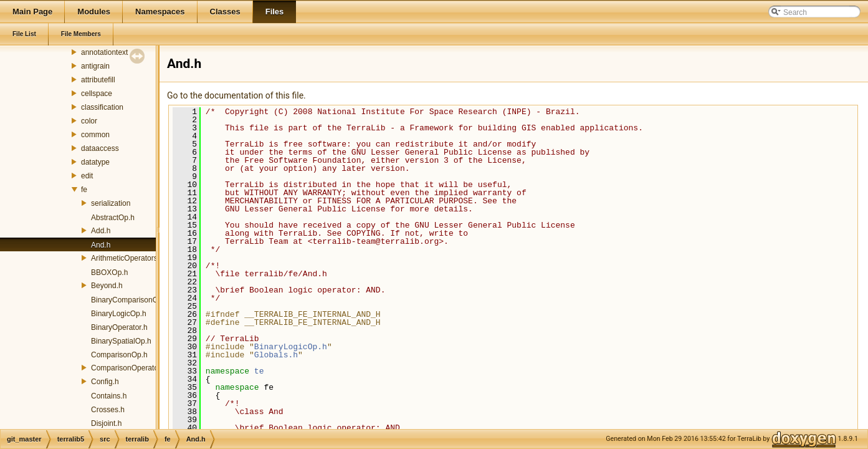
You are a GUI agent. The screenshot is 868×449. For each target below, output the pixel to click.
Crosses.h (108, 410)
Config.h (105, 382)
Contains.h (109, 396)
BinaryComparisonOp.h (130, 300)
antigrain (95, 66)
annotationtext (104, 52)
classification (102, 107)
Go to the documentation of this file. (236, 95)
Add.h (101, 231)
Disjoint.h (106, 423)
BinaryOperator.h (119, 327)
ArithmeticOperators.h (127, 258)
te (259, 371)
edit (87, 176)
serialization (111, 203)
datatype (95, 162)
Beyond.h (107, 286)
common (95, 135)
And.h (101, 245)
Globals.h (276, 355)
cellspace (97, 94)
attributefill (98, 80)
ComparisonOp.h (119, 355)
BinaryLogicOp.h (119, 314)
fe (84, 190)
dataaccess (100, 148)
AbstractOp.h (113, 218)
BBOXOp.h (109, 273)
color (89, 121)
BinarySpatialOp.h (121, 341)
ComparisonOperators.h (131, 368)
